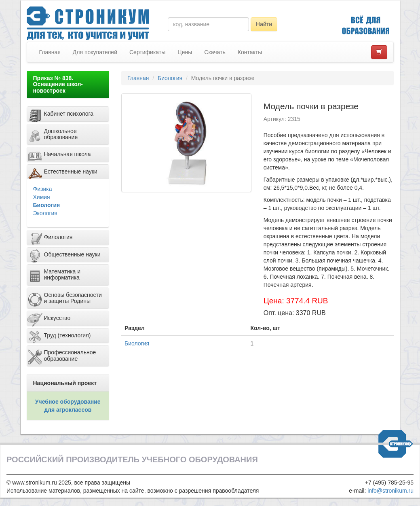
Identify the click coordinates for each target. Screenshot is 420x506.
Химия (42, 197)
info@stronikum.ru (390, 491)
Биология (47, 205)
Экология (45, 213)
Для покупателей (95, 52)
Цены (185, 52)
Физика (43, 189)
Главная (50, 52)
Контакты (250, 52)
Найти (264, 24)
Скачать (215, 52)
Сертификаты (147, 52)
